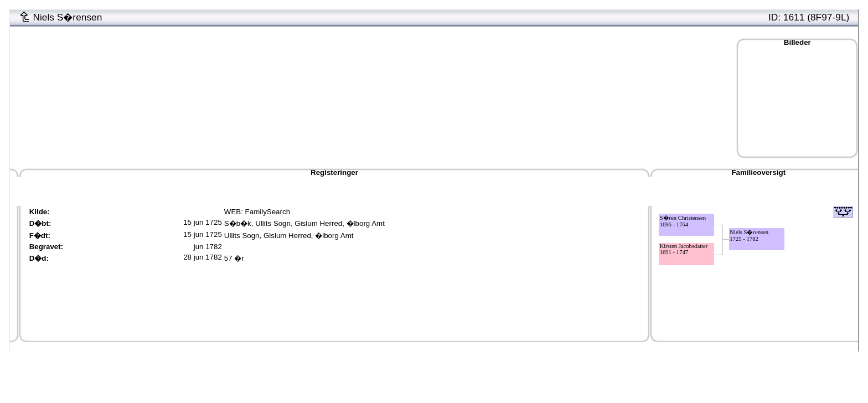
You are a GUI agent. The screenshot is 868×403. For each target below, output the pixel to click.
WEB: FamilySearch (257, 212)
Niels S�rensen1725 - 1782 (749, 236)
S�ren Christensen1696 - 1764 (683, 221)
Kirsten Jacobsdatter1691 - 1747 (684, 249)
